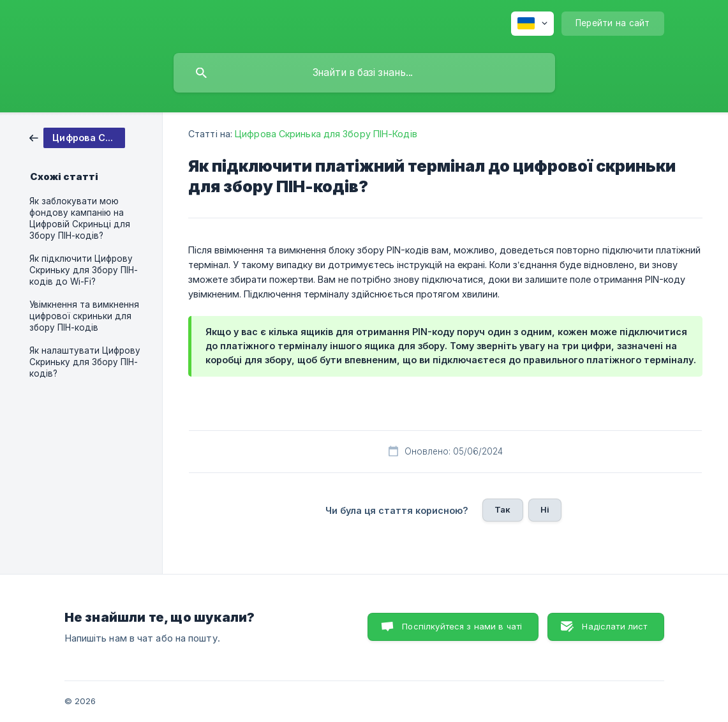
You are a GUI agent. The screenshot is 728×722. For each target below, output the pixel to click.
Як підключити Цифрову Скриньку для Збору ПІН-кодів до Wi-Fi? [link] (84, 270)
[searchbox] (364, 73)
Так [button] (502, 509)
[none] (532, 24)
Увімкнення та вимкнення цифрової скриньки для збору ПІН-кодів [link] (84, 316)
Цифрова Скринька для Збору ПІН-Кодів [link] (326, 134)
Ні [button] (545, 509)
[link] (77, 137)
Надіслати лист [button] (614, 626)
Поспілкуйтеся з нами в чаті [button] (462, 626)
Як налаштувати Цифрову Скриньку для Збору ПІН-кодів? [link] (85, 362)
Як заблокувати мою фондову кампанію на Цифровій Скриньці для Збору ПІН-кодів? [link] (80, 218)
